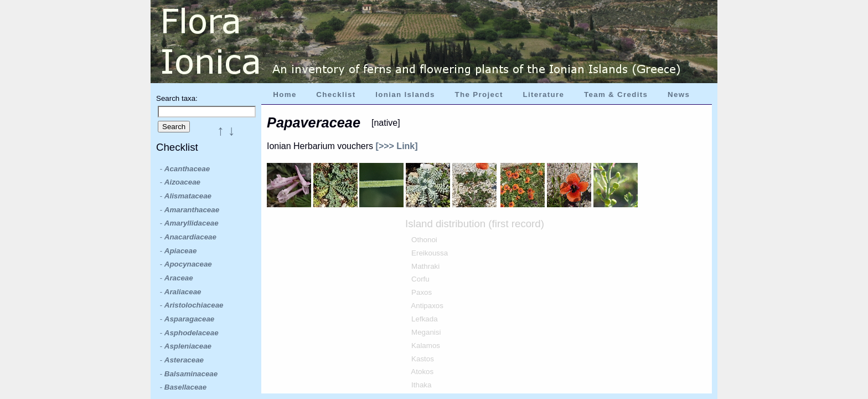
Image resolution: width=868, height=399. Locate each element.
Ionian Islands (405, 94)
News (679, 94)
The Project (479, 94)
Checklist (336, 94)
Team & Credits (616, 94)
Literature (543, 94)
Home (285, 94)
